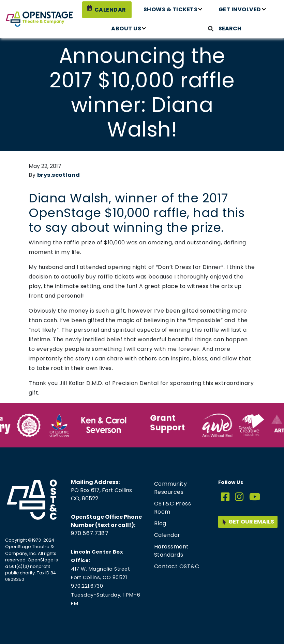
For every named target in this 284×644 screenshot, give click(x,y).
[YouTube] (255, 497)
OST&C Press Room (173, 508)
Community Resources (171, 488)
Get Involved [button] (240, 9)
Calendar (110, 10)
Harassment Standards (171, 551)
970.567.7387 (90, 533)
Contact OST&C (177, 566)
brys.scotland (59, 175)
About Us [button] (126, 28)
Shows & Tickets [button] (171, 9)
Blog (160, 523)
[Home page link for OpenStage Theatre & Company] (39, 19)
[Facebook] (225, 497)
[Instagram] (239, 497)
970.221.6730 (87, 586)
